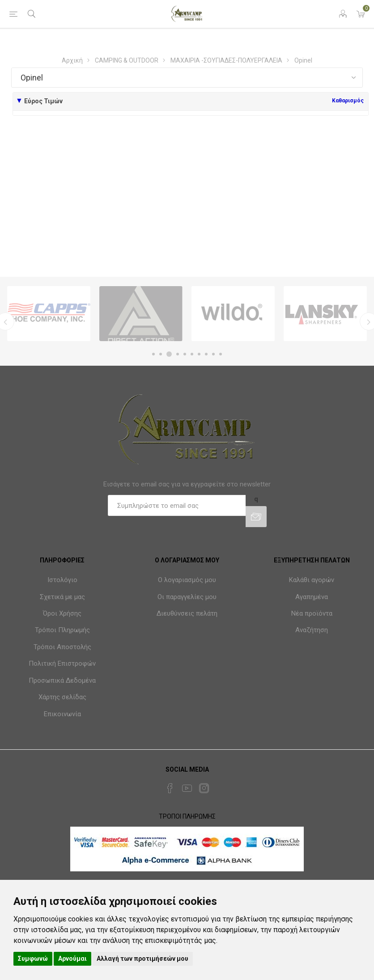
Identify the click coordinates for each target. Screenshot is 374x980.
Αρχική (72, 60)
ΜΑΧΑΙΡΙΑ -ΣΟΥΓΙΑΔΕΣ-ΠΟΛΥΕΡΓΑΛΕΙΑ (226, 60)
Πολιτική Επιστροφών (62, 663)
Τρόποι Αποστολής (62, 647)
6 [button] (192, 354)
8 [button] (206, 354)
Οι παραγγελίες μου (187, 597)
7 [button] (199, 354)
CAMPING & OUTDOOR (127, 60)
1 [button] (153, 354)
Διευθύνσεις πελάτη (187, 613)
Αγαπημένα (312, 597)
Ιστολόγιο (62, 580)
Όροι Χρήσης (62, 613)
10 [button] (221, 354)
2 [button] (161, 354)
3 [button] (169, 354)
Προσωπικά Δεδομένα (62, 680)
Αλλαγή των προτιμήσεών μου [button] (142, 959)
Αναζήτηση (312, 630)
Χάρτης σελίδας (62, 697)
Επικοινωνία (62, 714)
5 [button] (185, 354)
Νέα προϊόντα (312, 613)
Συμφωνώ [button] (33, 959)
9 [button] (213, 354)
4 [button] (178, 354)
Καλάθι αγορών (312, 580)
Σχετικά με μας (62, 597)
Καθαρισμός (348, 101)
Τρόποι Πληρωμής (62, 630)
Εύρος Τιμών (43, 101)
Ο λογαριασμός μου (187, 580)
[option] (49, 314)
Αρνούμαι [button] (72, 959)
